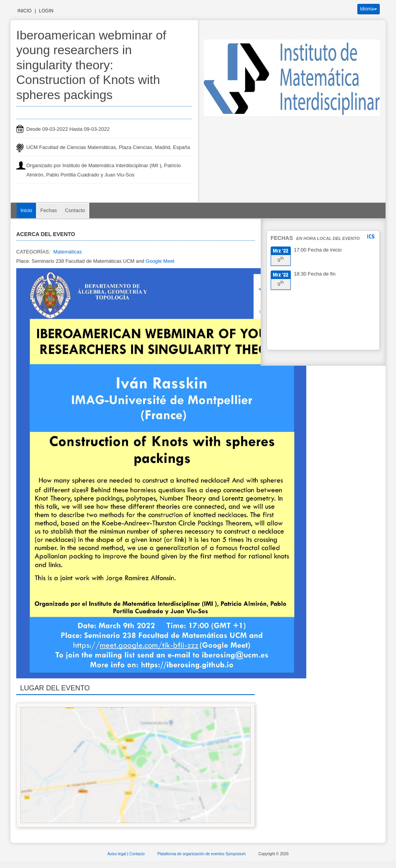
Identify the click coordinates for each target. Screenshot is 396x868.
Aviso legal (117, 854)
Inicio (25, 11)
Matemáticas (68, 252)
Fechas (49, 210)
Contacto (75, 210)
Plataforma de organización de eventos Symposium (202, 854)
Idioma (369, 9)
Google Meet (160, 261)
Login (46, 11)
